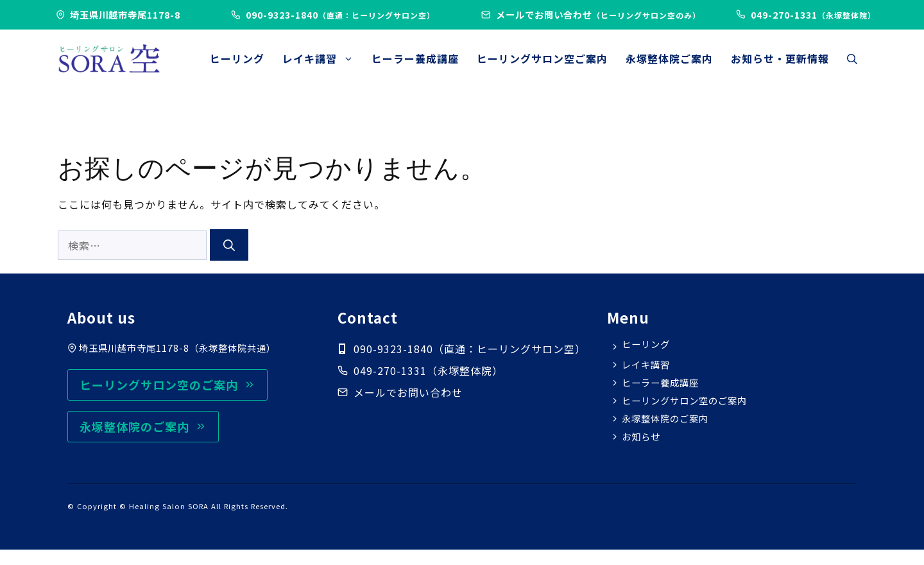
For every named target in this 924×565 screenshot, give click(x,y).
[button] (852, 58)
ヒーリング (237, 58)
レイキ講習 (322, 58)
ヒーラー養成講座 (415, 58)
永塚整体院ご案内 (669, 58)
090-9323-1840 (340, 14)
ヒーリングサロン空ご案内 (542, 58)
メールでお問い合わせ (598, 14)
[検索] (229, 245)
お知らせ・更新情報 (780, 58)
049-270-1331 (390, 370)
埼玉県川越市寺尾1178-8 (125, 14)
